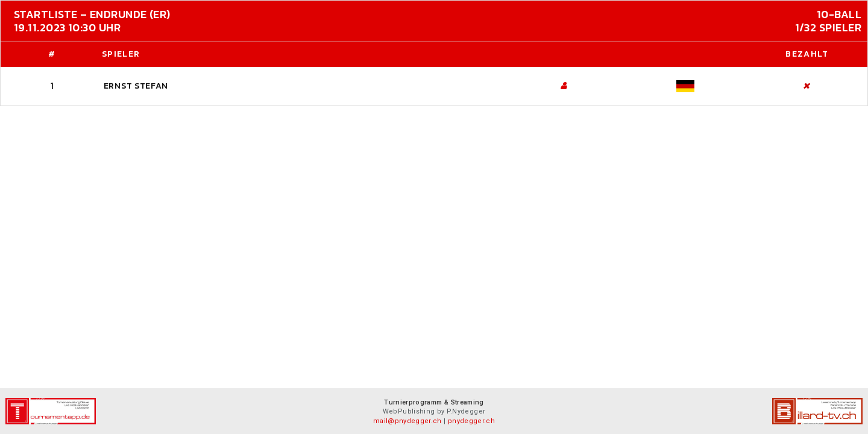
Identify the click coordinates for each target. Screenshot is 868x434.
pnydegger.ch (471, 421)
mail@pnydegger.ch (407, 421)
